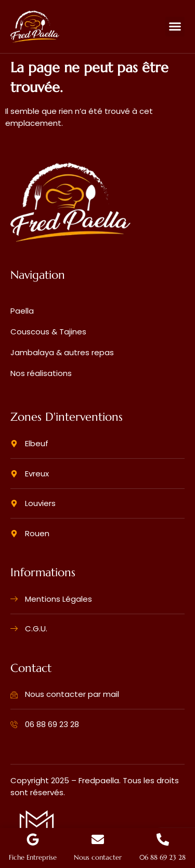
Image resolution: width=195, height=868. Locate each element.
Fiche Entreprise (33, 858)
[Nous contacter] (98, 839)
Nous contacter (98, 858)
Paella (22, 311)
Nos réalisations (41, 373)
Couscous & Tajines (48, 332)
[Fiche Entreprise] (33, 839)
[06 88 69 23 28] (163, 839)
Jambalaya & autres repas (62, 352)
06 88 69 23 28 (162, 858)
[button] (175, 27)
